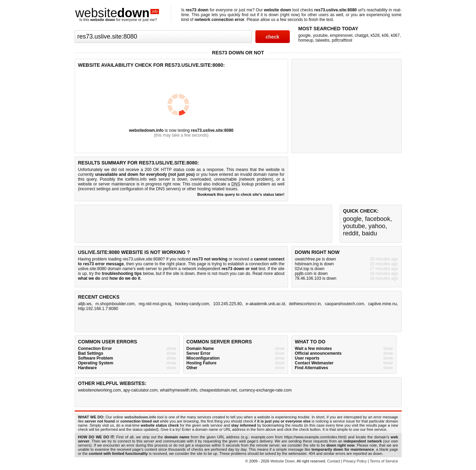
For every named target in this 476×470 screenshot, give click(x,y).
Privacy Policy (355, 461)
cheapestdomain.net (218, 390)
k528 (375, 35)
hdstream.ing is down (314, 264)
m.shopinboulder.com (115, 304)
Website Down (283, 461)
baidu (370, 233)
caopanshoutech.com (345, 304)
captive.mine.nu (382, 304)
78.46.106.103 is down (316, 278)
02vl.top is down (310, 269)
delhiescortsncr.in (305, 304)
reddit (351, 233)
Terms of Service (384, 461)
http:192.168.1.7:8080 (98, 309)
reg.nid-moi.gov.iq (155, 304)
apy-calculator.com (140, 390)
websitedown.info (146, 130)
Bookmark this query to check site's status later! (241, 194)
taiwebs (323, 40)
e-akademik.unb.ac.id (265, 304)
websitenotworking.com (100, 390)
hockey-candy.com (192, 304)
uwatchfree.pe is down (315, 259)
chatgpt (362, 35)
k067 (395, 35)
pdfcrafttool (342, 40)
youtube (320, 35)
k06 (385, 35)
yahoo (377, 226)
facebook (378, 219)
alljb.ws (85, 304)
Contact (334, 461)
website (117, 13)
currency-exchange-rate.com (266, 390)
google (305, 35)
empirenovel (341, 35)
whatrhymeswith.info (179, 390)
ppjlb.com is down (311, 274)
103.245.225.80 (227, 304)
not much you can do (231, 274)
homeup (306, 40)
